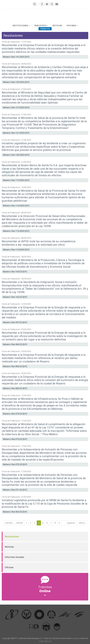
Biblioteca (41, 25)
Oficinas (72, 25)
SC (55, 640)
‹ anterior (19, 522)
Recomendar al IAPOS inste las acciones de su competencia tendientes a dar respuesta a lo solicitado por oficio (39, 242)
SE (51, 640)
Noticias (57, 25)
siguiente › (72, 522)
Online (45, 590)
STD (46, 640)
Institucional (21, 25)
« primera (8, 522)
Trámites (45, 28)
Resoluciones (12, 536)
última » (83, 522)
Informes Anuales (14, 556)
